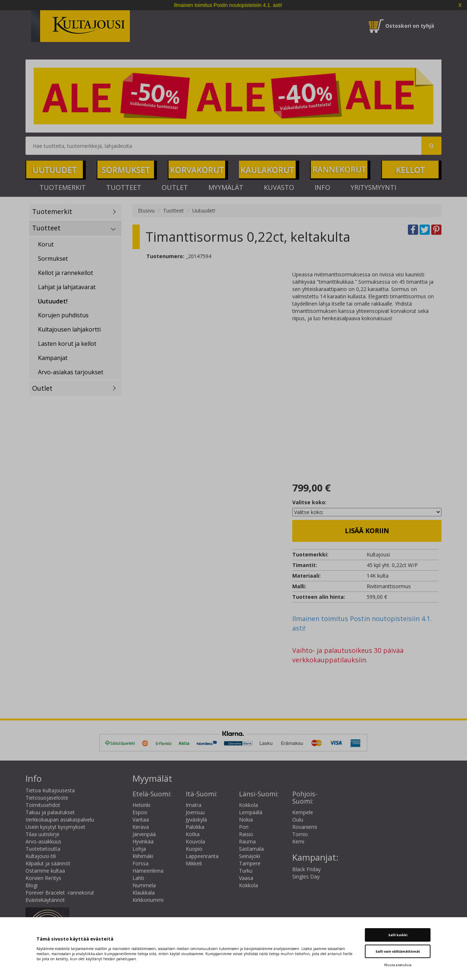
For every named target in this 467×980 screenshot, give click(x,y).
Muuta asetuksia (398, 965)
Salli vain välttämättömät (398, 951)
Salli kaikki (398, 935)
